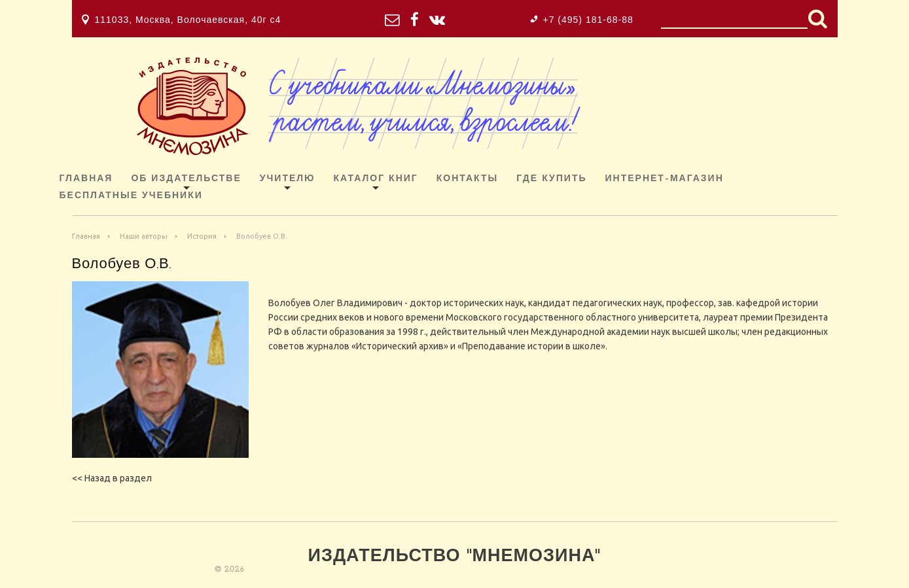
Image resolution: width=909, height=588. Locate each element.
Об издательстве (186, 179)
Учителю (288, 179)
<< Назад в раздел (112, 478)
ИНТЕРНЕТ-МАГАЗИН (665, 179)
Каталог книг (376, 179)
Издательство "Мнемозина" (455, 557)
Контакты (467, 179)
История (202, 236)
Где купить (551, 179)
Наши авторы (144, 236)
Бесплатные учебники (131, 196)
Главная (86, 179)
